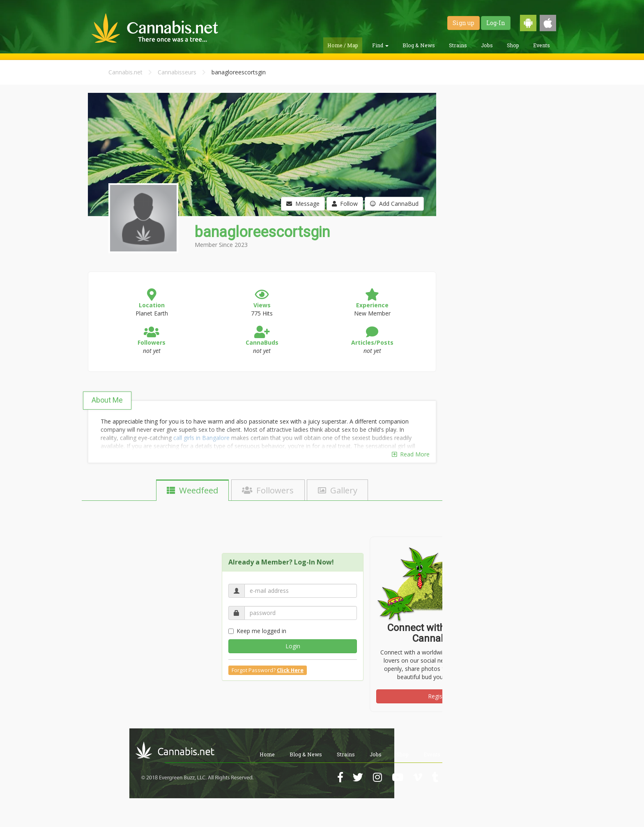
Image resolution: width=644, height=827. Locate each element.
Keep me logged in (257, 631)
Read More (411, 454)
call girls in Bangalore (201, 438)
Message (303, 204)
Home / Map (343, 45)
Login (293, 646)
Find (380, 45)
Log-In (496, 23)
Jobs (487, 45)
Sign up (463, 23)
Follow (345, 204)
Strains (458, 45)
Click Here (290, 670)
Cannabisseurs (177, 72)
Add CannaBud (394, 204)
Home (267, 754)
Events (542, 45)
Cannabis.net (125, 72)
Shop (513, 45)
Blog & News (419, 45)
